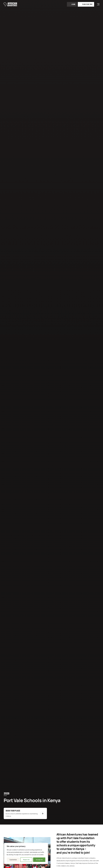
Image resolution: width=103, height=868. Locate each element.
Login (73, 4)
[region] (26, 853)
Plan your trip (87, 4)
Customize (13, 860)
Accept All (39, 860)
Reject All (26, 860)
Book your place (13, 811)
